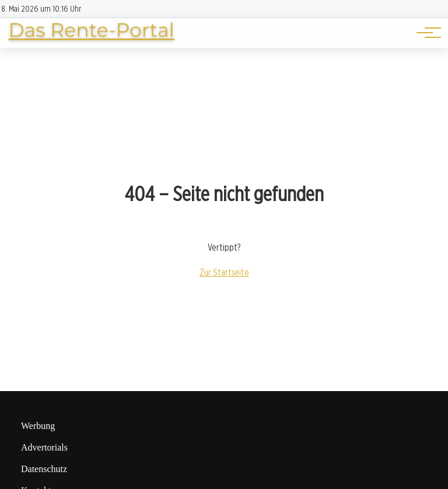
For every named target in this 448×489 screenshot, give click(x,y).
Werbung (38, 426)
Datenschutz (44, 469)
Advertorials (44, 447)
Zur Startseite (224, 272)
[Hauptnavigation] (425, 33)
